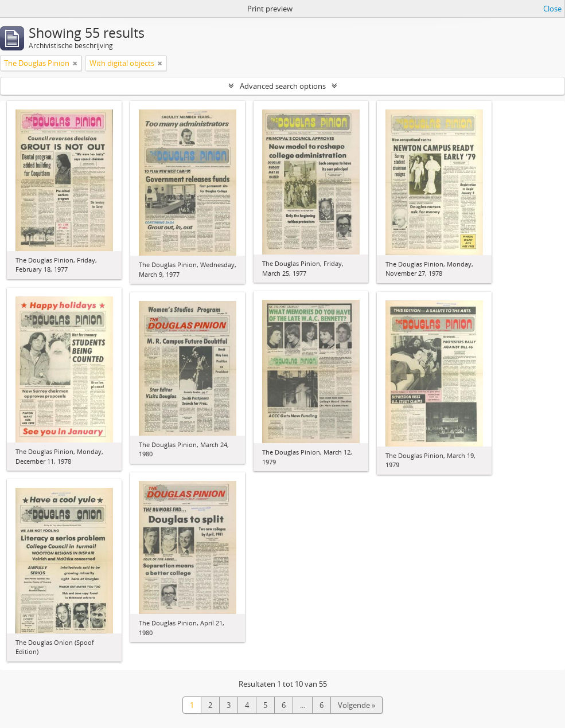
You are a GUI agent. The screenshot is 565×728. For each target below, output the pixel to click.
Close (552, 9)
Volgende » (356, 705)
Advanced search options (283, 86)
